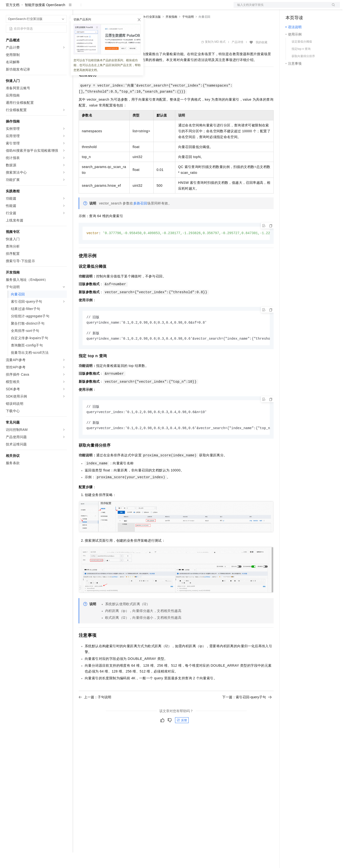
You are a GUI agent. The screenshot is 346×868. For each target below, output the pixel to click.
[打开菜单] (8, 8)
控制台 (303, 8)
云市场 (118, 8)
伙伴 (132, 8)
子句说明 (188, 32)
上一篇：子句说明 (95, 715)
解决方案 (78, 8)
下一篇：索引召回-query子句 (247, 715)
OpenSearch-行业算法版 (145, 32)
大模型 (50, 8)
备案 (291, 8)
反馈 (182, 738)
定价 (105, 8)
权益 (93, 8)
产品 (63, 8)
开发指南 (171, 32)
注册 (314, 8)
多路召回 (140, 219)
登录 (332, 8)
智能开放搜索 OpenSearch (45, 20)
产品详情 (237, 58)
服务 (143, 8)
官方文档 (13, 20)
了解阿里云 (160, 8)
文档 (281, 8)
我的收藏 (262, 58)
